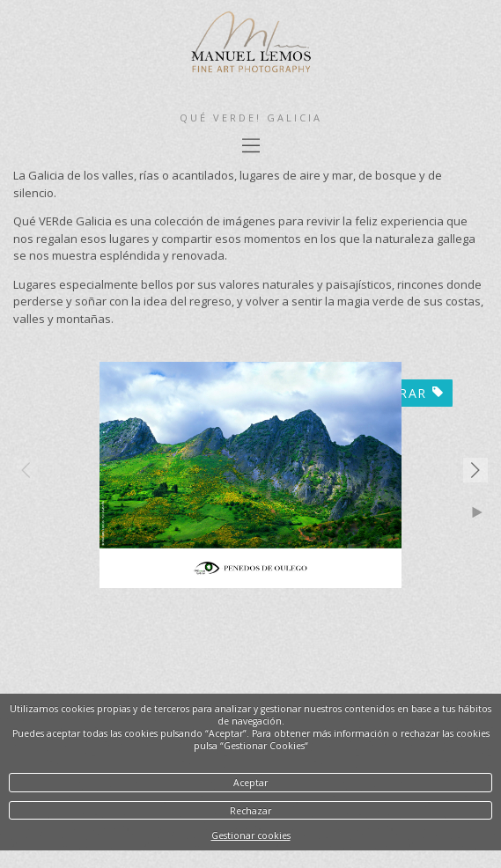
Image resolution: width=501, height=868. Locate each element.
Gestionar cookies (251, 835)
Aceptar (250, 783)
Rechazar (250, 811)
